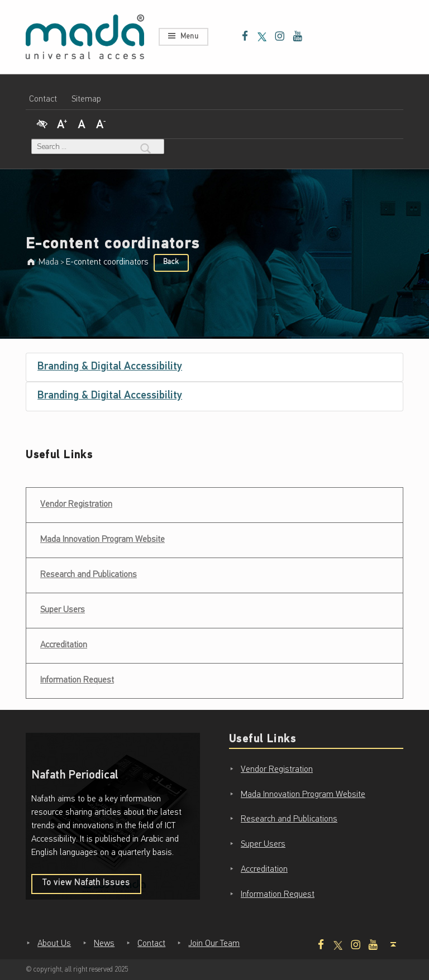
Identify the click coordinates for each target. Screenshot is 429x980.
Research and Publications (89, 575)
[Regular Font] (82, 122)
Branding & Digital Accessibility (110, 367)
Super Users (63, 610)
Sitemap (86, 99)
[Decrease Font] (101, 122)
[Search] (146, 146)
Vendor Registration (76, 501)
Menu (189, 37)
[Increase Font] (62, 122)
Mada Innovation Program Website (103, 540)
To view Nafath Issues (92, 886)
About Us (54, 944)
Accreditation (64, 645)
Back (171, 262)
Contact (43, 99)
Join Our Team (214, 944)
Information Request (77, 680)
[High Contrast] (42, 122)
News (104, 944)
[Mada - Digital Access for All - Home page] (85, 37)
